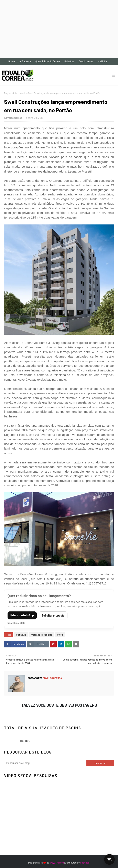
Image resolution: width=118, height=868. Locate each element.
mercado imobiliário (42, 635)
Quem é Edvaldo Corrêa (48, 61)
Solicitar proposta (53, 615)
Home (12, 61)
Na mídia (102, 61)
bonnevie (21, 635)
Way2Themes (57, 862)
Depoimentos (86, 61)
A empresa (25, 61)
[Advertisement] (58, 29)
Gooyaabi (85, 862)
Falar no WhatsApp (22, 615)
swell (23, 93)
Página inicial (11, 93)
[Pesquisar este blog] (45, 763)
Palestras (69, 61)
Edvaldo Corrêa (13, 118)
